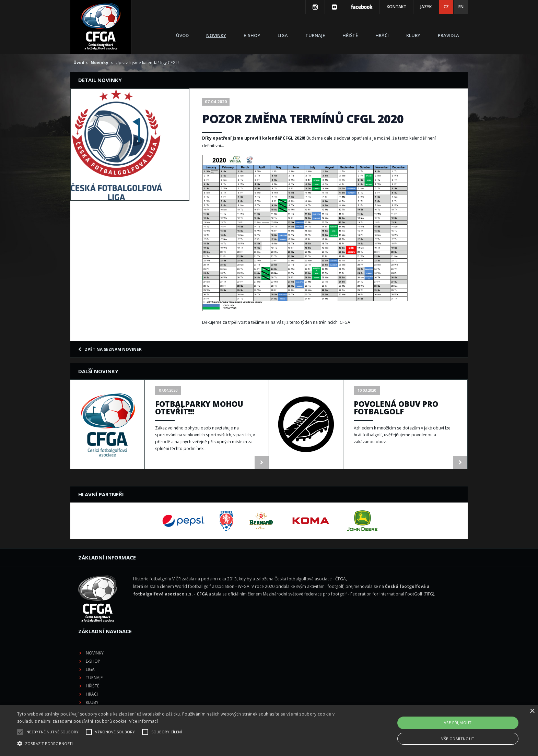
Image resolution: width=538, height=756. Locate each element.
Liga (283, 35)
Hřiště (350, 35)
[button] (181, 744)
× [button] (532, 711)
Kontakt (396, 7)
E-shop (252, 35)
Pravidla (448, 35)
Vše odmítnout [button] (458, 739)
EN (461, 7)
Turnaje (315, 35)
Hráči (382, 35)
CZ (446, 7)
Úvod (182, 35)
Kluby (413, 35)
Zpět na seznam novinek (110, 349)
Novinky (216, 35)
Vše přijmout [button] (458, 723)
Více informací (143, 721)
